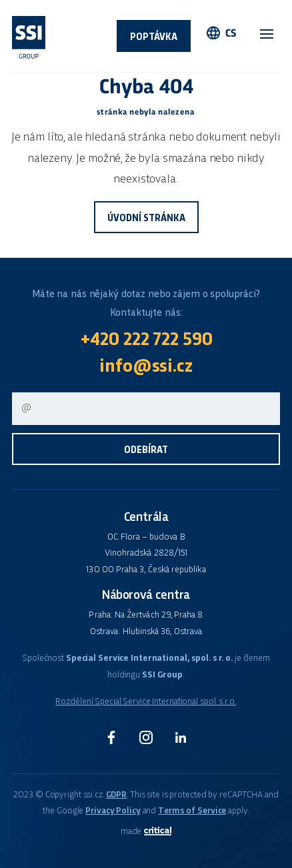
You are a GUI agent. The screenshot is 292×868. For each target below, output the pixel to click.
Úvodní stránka (146, 218)
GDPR (117, 795)
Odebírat (146, 450)
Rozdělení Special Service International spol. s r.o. (146, 702)
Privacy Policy (113, 811)
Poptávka (154, 37)
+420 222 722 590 (146, 340)
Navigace (267, 34)
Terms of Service (192, 811)
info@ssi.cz (146, 367)
